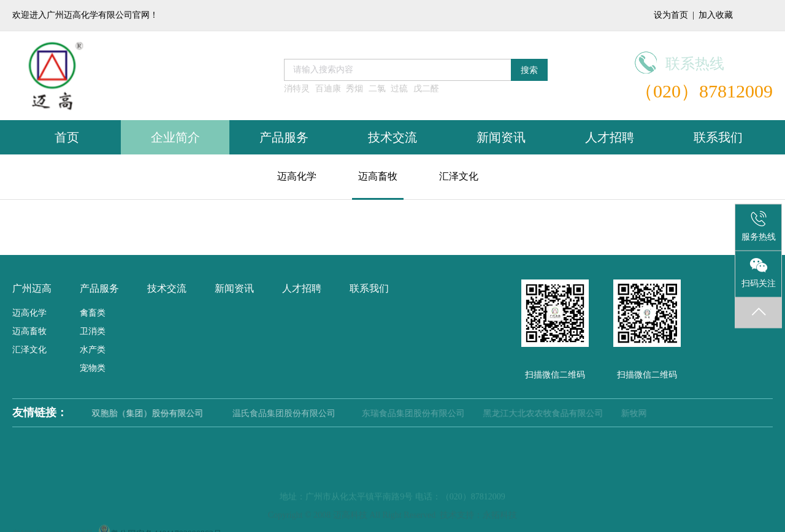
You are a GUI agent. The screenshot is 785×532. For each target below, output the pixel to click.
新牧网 (634, 413)
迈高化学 (297, 176)
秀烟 (354, 89)
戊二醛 (426, 89)
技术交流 (392, 137)
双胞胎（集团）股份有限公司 (154, 413)
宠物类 (93, 368)
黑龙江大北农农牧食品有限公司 (543, 413)
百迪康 (328, 89)
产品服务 (284, 137)
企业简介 (175, 137)
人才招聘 (610, 137)
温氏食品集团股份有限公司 (289, 413)
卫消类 (93, 331)
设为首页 (671, 15)
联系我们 (718, 137)
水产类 (93, 350)
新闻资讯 (501, 137)
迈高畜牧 (378, 176)
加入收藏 (716, 15)
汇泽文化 (459, 176)
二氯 (377, 89)
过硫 (399, 89)
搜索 (529, 70)
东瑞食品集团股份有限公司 (414, 413)
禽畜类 (93, 313)
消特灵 (297, 89)
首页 (67, 137)
